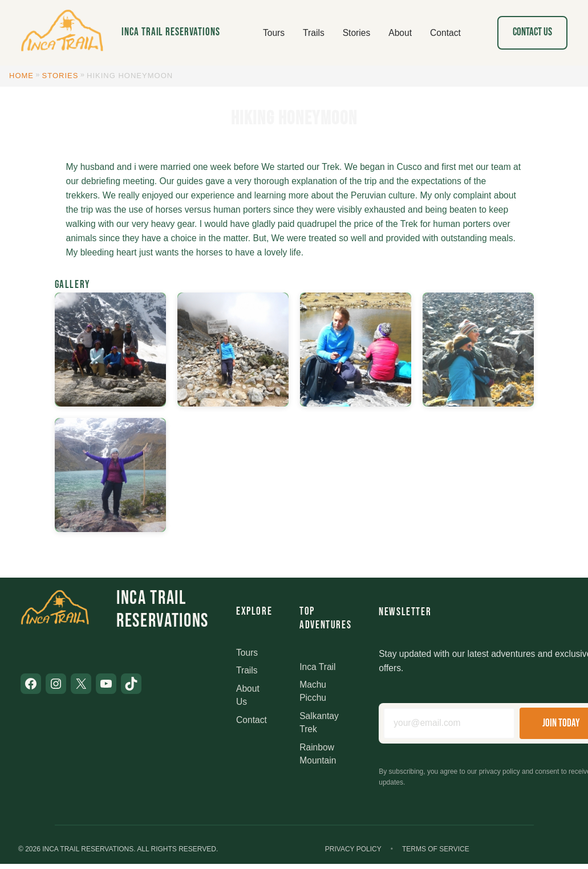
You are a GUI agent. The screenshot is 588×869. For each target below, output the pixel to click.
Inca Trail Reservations (171, 32)
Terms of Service (436, 849)
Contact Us (532, 32)
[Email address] (449, 723)
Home (21, 76)
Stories (60, 76)
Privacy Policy (353, 849)
